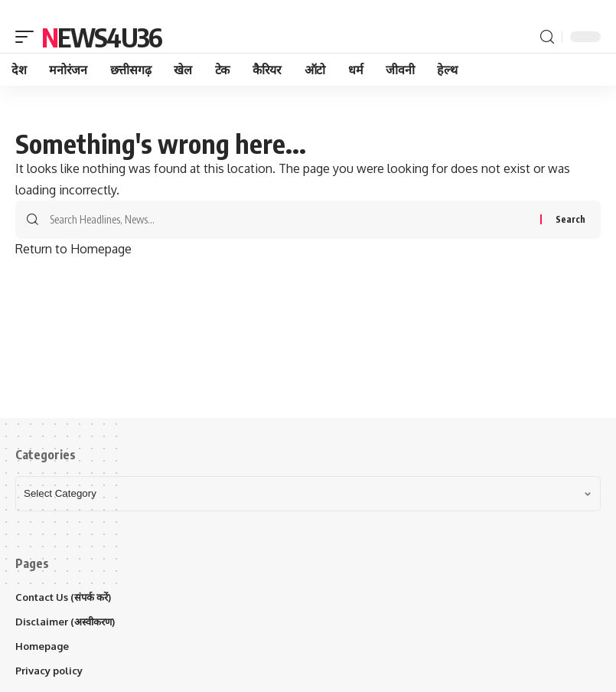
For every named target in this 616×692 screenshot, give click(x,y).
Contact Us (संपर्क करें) (63, 597)
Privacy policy (49, 671)
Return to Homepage (73, 249)
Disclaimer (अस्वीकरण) (65, 622)
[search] (547, 37)
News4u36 (101, 37)
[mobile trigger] (28, 37)
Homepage (42, 646)
